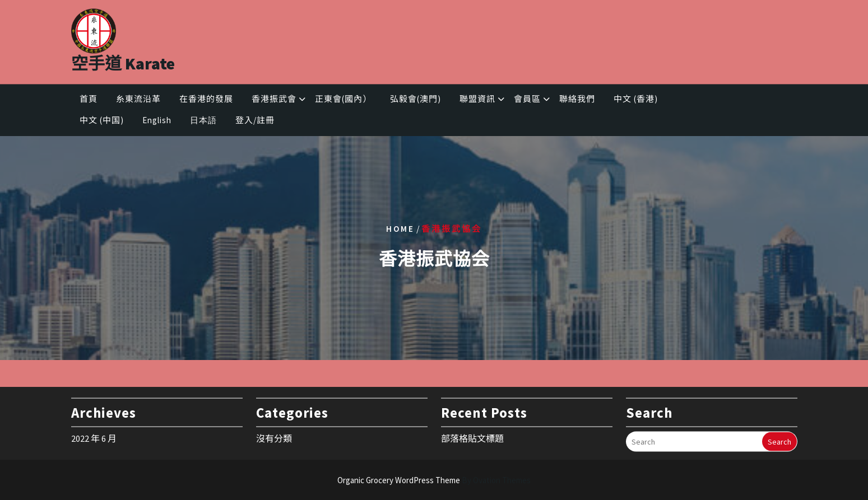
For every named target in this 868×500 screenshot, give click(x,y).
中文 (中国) (102, 122)
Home (400, 228)
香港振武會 (274, 101)
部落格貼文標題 (472, 436)
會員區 (527, 101)
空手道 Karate (123, 60)
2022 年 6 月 (94, 436)
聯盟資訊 (477, 101)
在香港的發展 (206, 101)
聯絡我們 (577, 101)
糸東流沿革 (138, 101)
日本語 (203, 122)
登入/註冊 (255, 122)
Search (779, 439)
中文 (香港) (636, 101)
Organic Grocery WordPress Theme (434, 480)
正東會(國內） (343, 101)
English (157, 122)
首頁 (89, 101)
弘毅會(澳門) (416, 101)
